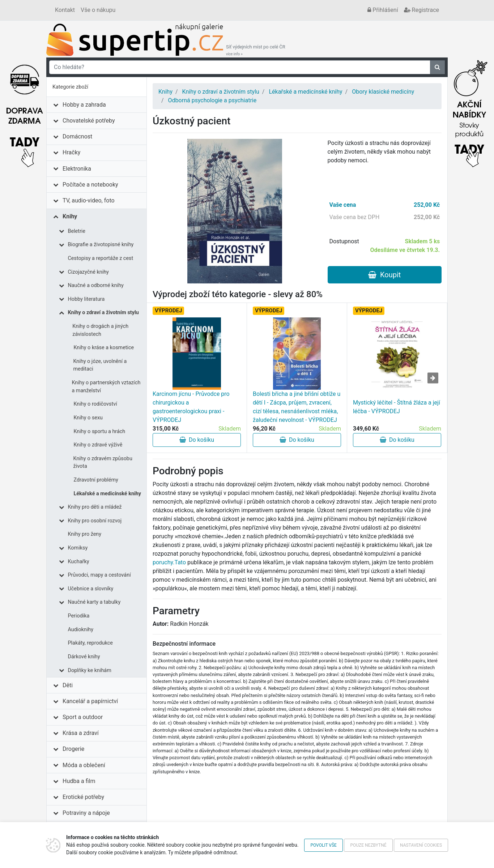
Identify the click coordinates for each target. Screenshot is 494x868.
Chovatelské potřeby (89, 121)
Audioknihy (81, 630)
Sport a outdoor (83, 717)
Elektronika (77, 169)
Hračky (71, 152)
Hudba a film (79, 781)
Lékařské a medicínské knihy (108, 494)
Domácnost (77, 136)
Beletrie (77, 231)
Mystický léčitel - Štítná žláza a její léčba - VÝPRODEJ (397, 407)
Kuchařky (79, 562)
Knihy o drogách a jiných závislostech (100, 330)
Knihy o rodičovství (95, 404)
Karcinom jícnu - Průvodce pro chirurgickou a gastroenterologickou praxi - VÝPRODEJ (191, 407)
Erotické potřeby (83, 797)
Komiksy (78, 548)
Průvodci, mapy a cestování (99, 575)
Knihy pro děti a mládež (95, 507)
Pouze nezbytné (368, 845)
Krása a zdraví (81, 733)
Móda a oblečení (84, 765)
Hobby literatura (86, 299)
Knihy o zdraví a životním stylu (103, 313)
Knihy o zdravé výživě (98, 445)
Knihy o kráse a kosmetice (104, 348)
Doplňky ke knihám (90, 670)
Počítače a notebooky (90, 185)
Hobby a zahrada (84, 105)
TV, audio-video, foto (88, 200)
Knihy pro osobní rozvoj (95, 521)
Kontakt (65, 10)
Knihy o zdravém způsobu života (103, 463)
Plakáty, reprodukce (90, 643)
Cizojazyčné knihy (88, 272)
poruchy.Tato (169, 562)
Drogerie (73, 749)
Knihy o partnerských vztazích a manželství (106, 387)
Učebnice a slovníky (91, 589)
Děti (68, 685)
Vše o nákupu (98, 10)
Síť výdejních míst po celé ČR (256, 50)
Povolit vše (323, 845)
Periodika (79, 616)
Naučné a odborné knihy (96, 285)
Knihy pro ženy (85, 534)
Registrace (421, 10)
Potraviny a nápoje (86, 813)
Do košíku (197, 440)
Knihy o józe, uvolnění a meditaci (100, 365)
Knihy (70, 216)
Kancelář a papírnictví (90, 701)
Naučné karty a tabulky (94, 602)
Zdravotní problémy (96, 480)
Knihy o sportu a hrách (100, 431)
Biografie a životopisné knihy (101, 245)
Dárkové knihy (84, 657)
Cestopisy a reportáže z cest (101, 258)
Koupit (384, 275)
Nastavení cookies (421, 845)
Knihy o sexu (88, 418)
